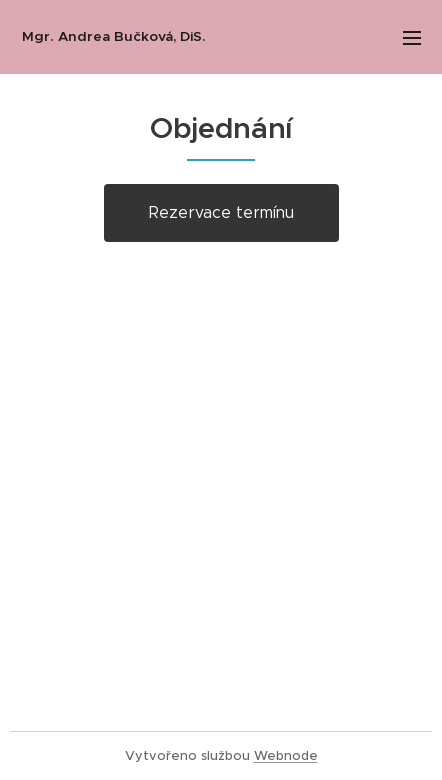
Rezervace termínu (221, 212)
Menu (412, 38)
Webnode (286, 755)
